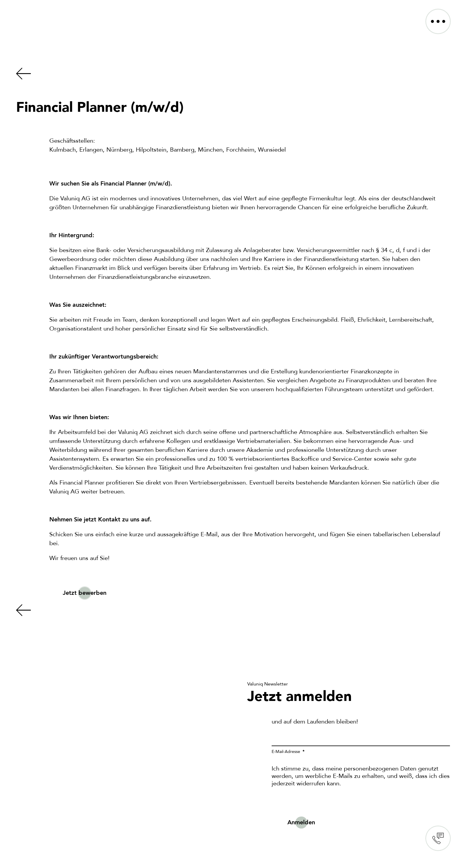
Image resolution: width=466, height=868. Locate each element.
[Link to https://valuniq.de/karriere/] (230, 74)
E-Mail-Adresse (286, 752)
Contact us (438, 838)
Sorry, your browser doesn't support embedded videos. (117, 755)
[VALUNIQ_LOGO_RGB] (47, 12)
